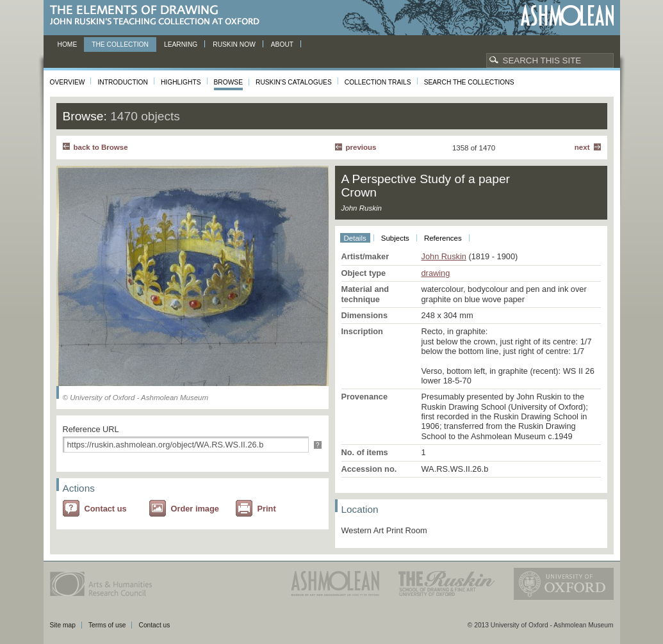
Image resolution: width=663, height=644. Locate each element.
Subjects (395, 238)
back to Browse (101, 147)
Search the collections (469, 82)
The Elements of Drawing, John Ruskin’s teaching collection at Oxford (159, 16)
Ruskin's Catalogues (294, 82)
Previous (361, 147)
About (282, 44)
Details (355, 238)
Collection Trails (378, 82)
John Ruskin (444, 256)
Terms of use (107, 625)
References (443, 238)
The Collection (120, 44)
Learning (181, 44)
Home (68, 44)
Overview (68, 82)
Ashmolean (567, 16)
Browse (229, 82)
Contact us (106, 509)
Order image (195, 509)
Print (267, 509)
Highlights (181, 82)
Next (582, 147)
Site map (63, 625)
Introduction (122, 82)
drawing (436, 273)
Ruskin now (234, 44)
